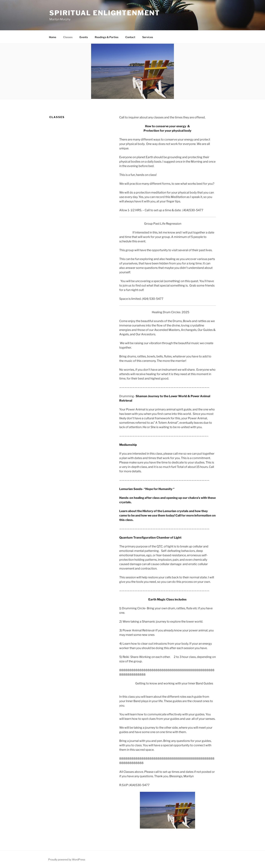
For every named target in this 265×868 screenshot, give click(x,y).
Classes (68, 37)
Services (148, 37)
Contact (130, 37)
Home (53, 37)
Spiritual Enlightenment (105, 13)
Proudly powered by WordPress (67, 859)
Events (84, 37)
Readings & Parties (107, 37)
